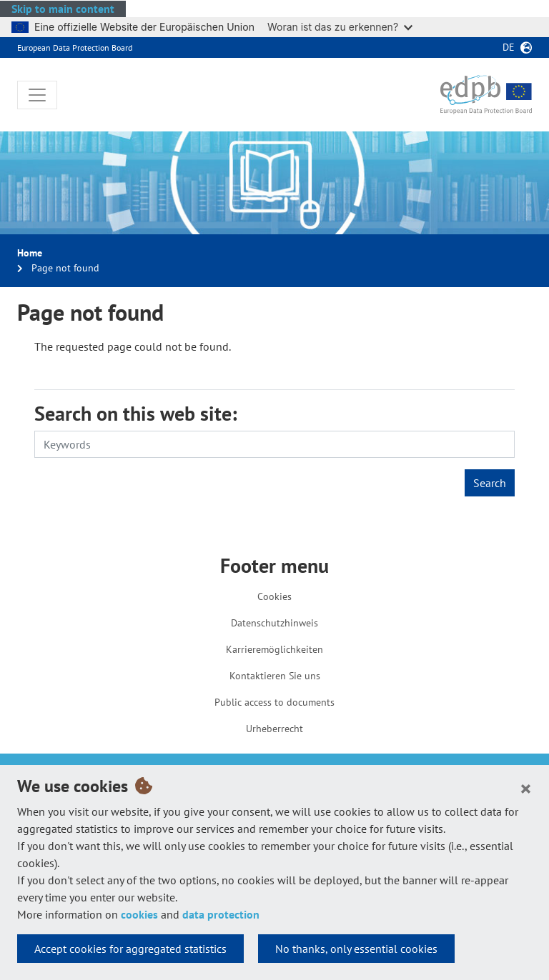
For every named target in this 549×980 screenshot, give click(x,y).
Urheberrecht (274, 729)
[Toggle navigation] (37, 95)
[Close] (526, 788)
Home (30, 253)
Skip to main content (63, 9)
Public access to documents (274, 702)
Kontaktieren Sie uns (275, 676)
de (509, 47)
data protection (221, 914)
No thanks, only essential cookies (356, 949)
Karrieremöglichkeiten (274, 649)
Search (490, 483)
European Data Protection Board (75, 47)
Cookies (274, 596)
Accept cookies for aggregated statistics (130, 949)
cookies (139, 914)
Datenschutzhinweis (274, 623)
